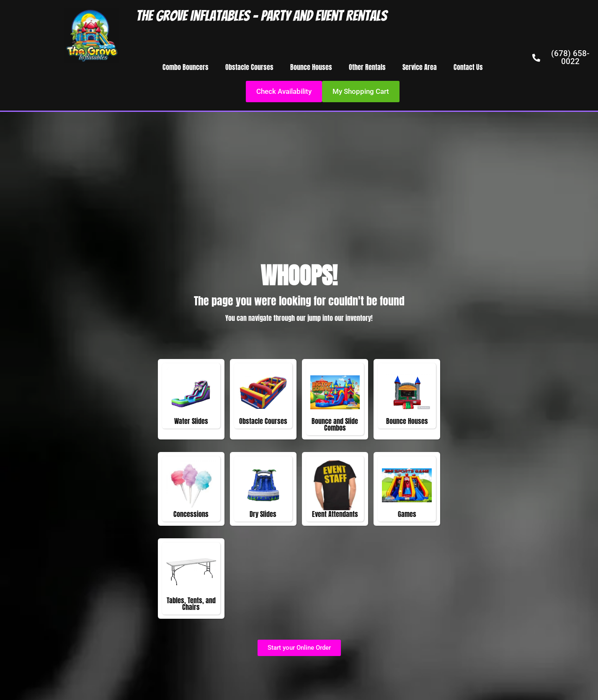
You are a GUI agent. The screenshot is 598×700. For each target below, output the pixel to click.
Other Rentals (367, 67)
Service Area (420, 67)
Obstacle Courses (249, 67)
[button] (361, 92)
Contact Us (468, 67)
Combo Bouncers (186, 67)
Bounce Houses (311, 67)
